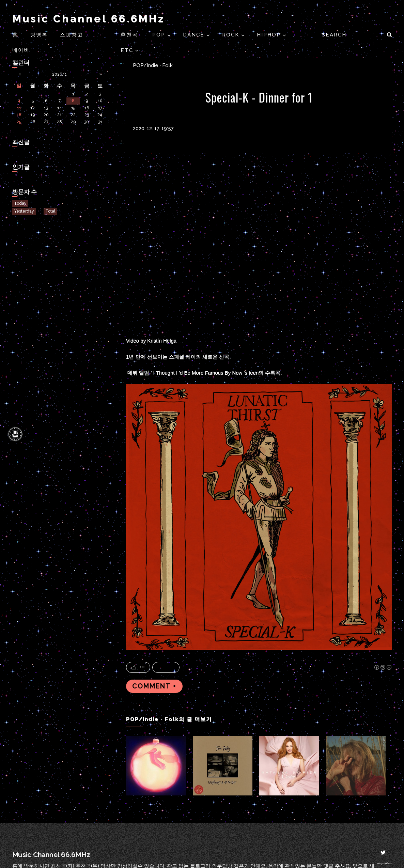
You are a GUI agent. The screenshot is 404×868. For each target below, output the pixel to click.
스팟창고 (72, 35)
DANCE (195, 35)
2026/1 (59, 74)
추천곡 (130, 35)
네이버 (21, 50)
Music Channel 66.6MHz (89, 19)
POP (160, 35)
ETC (128, 50)
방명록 (39, 35)
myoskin (384, 863)
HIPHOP (270, 35)
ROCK (232, 35)
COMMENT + (154, 686)
